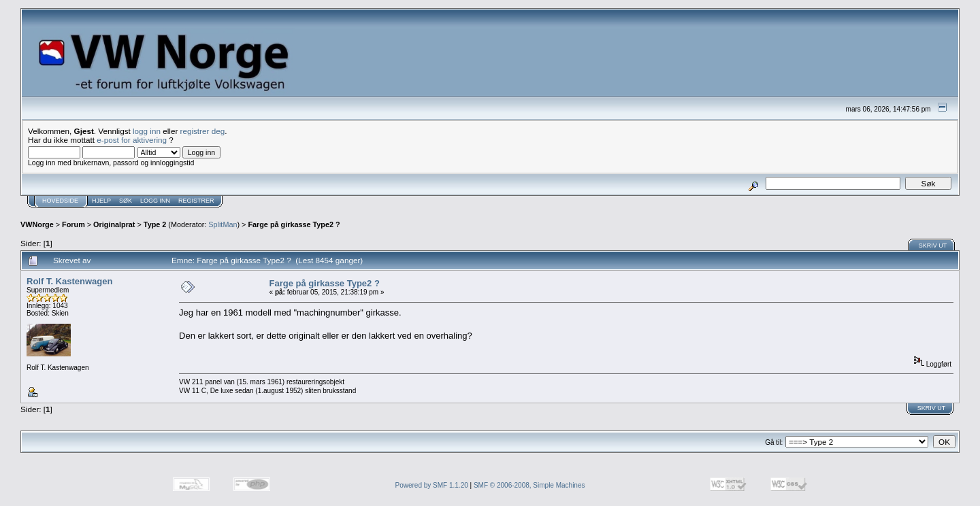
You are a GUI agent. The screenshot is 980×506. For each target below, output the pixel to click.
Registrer (196, 201)
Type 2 (155, 224)
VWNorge (37, 224)
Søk (126, 201)
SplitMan (223, 224)
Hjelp (101, 201)
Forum (73, 224)
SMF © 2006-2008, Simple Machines (529, 485)
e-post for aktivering (132, 140)
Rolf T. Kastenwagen (69, 281)
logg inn (147, 131)
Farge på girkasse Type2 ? (294, 224)
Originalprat (114, 224)
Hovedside (60, 201)
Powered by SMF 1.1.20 (432, 485)
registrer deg (203, 131)
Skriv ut (933, 246)
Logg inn (155, 201)
